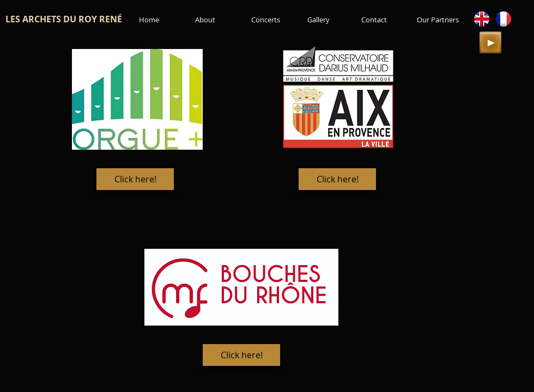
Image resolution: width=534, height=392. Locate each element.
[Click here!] (135, 179)
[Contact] (374, 20)
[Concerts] (265, 20)
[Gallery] (318, 20)
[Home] (149, 20)
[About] (205, 20)
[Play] (490, 42)
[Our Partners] (438, 20)
